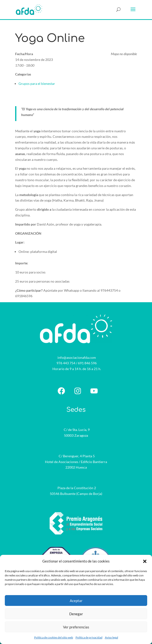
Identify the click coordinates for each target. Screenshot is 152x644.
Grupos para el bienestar (37, 84)
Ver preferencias (76, 627)
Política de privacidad (89, 637)
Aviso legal (111, 637)
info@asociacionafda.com (77, 357)
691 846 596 (87, 363)
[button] (145, 561)
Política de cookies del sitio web (54, 637)
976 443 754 (66, 363)
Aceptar (76, 601)
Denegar (76, 614)
